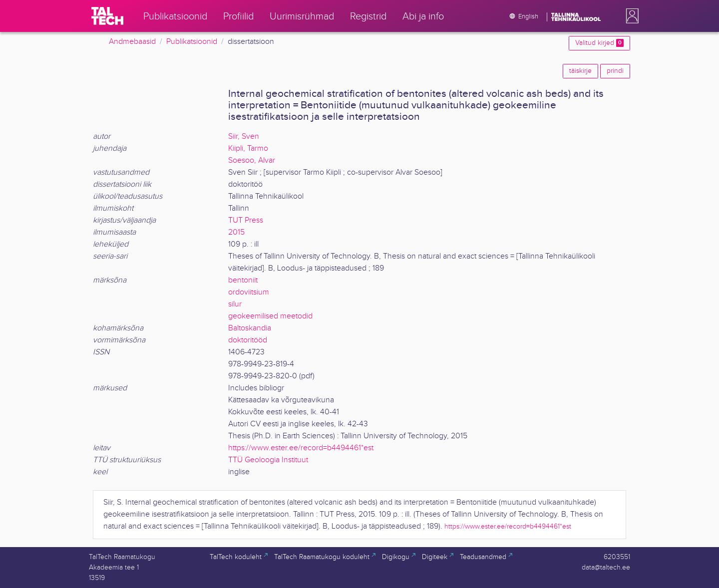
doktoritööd (248, 340)
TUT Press (246, 220)
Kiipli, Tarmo (248, 148)
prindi (615, 71)
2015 (236, 232)
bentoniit (243, 280)
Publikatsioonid (192, 42)
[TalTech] (107, 16)
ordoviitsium (249, 292)
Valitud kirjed (599, 43)
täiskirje (580, 71)
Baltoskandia (250, 328)
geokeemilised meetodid (270, 316)
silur (235, 304)
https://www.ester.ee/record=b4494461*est (301, 448)
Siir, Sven (244, 137)
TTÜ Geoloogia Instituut (268, 460)
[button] (630, 16)
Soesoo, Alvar (252, 160)
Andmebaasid (132, 42)
